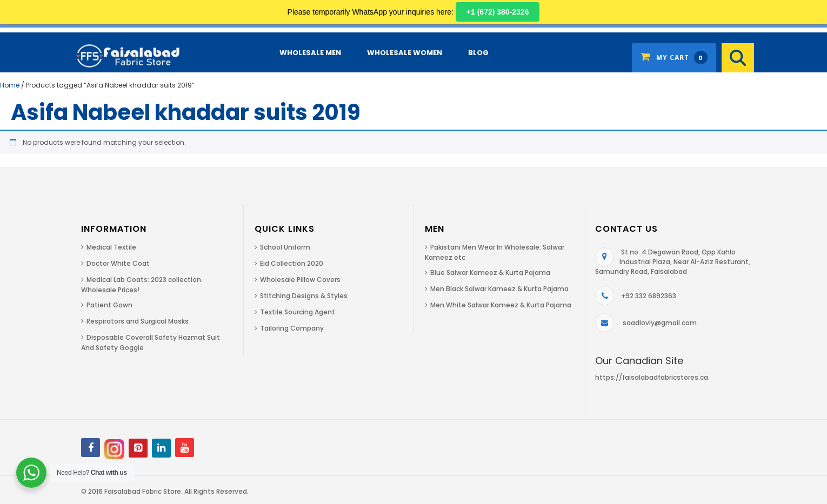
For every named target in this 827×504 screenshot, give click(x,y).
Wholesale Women (405, 53)
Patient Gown (109, 305)
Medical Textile (111, 247)
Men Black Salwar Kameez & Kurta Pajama (499, 289)
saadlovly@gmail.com (660, 323)
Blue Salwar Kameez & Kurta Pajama (490, 273)
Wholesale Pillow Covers (300, 280)
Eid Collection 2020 (292, 263)
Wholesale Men (310, 53)
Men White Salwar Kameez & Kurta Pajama (501, 305)
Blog (478, 53)
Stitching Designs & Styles (304, 296)
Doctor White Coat (118, 263)
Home (10, 85)
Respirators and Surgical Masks (138, 321)
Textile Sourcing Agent (298, 312)
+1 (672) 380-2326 (498, 12)
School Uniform (285, 247)
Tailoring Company (292, 328)
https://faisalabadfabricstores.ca (652, 377)
